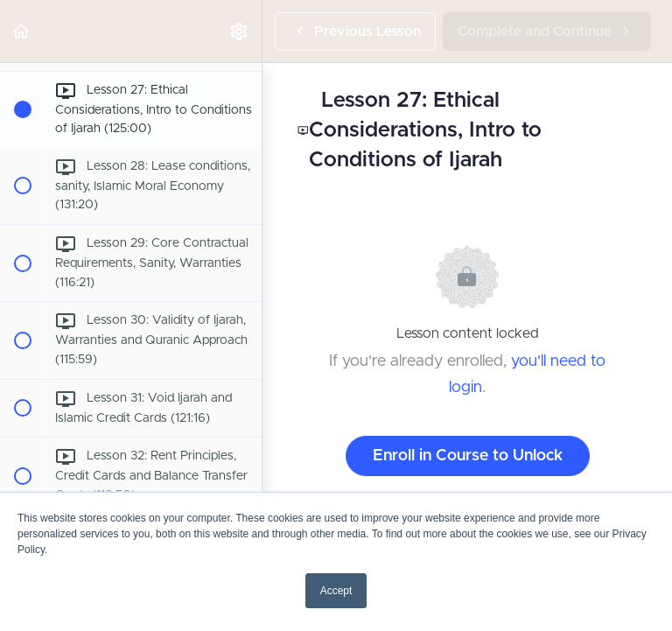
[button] (22, 31)
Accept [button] (336, 591)
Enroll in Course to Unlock (468, 456)
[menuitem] (240, 31)
